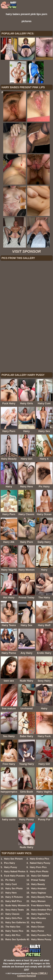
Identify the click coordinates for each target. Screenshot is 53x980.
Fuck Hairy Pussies (14, 876)
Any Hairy (36, 922)
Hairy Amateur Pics (41, 910)
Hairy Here (11, 893)
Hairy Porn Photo (39, 871)
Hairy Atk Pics (13, 935)
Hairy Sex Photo (14, 888)
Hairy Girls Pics (14, 918)
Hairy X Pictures (14, 897)
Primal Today (38, 880)
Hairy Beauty (38, 884)
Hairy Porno (38, 931)
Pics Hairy (10, 863)
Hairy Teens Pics (14, 931)
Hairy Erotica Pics (39, 859)
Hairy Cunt (11, 884)
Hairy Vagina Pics (40, 914)
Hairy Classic (13, 914)
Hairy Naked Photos (15, 871)
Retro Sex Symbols (16, 939)
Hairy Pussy (11, 867)
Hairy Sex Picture (13, 859)
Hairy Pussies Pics (41, 935)
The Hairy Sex (13, 927)
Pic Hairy (10, 880)
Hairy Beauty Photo (42, 897)
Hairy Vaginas (39, 893)
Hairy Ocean (38, 927)
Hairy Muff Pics (14, 901)
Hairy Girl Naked (40, 876)
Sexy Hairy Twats (15, 910)
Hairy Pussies (39, 918)
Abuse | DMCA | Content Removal (32, 975)
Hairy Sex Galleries (16, 922)
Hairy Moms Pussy (41, 939)
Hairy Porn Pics (38, 867)
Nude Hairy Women (16, 905)
